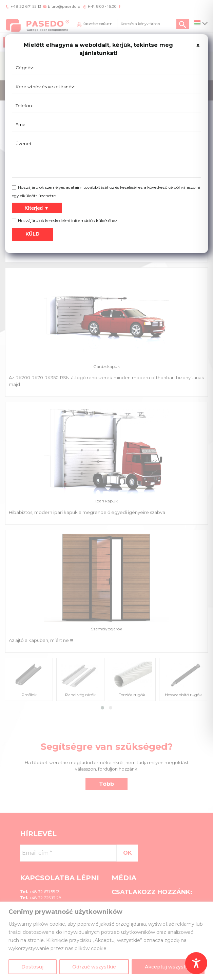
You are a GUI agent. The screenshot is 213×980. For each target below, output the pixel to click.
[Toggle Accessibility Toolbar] (196, 963)
